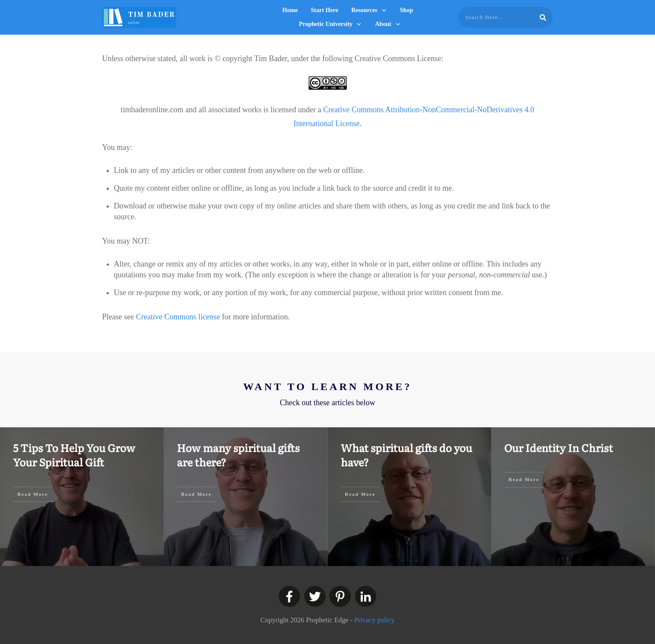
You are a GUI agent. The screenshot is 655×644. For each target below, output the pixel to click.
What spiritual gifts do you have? (406, 455)
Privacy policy (374, 620)
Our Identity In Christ (559, 447)
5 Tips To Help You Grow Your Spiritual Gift (74, 455)
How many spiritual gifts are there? (238, 455)
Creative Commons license (178, 317)
